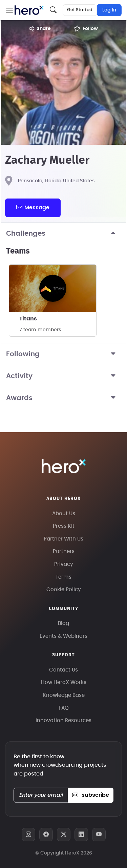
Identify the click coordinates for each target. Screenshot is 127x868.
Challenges (63, 234)
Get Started (80, 10)
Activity (63, 376)
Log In (109, 10)
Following (63, 354)
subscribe (91, 795)
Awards (63, 398)
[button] (9, 10)
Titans (28, 319)
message (33, 207)
